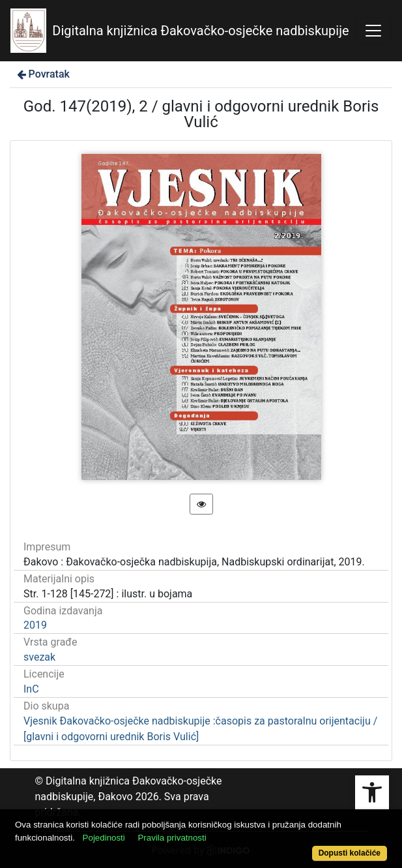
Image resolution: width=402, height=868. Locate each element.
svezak (39, 657)
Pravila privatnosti (172, 838)
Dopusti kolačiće (350, 853)
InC (31, 689)
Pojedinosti (104, 838)
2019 (35, 625)
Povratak (42, 74)
